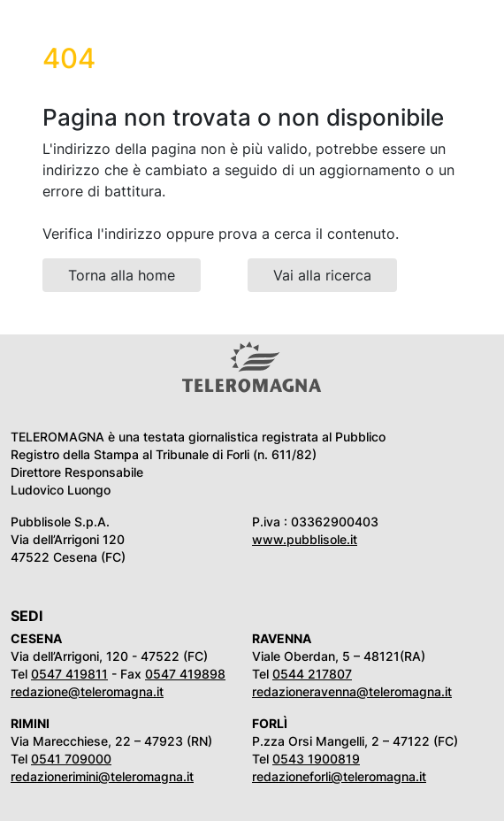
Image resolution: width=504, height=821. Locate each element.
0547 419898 (185, 674)
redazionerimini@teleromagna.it (102, 776)
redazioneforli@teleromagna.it (339, 776)
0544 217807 (312, 674)
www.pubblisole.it (305, 539)
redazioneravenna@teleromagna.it (352, 691)
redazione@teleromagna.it (87, 691)
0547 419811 (69, 674)
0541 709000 (71, 759)
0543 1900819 (316, 759)
